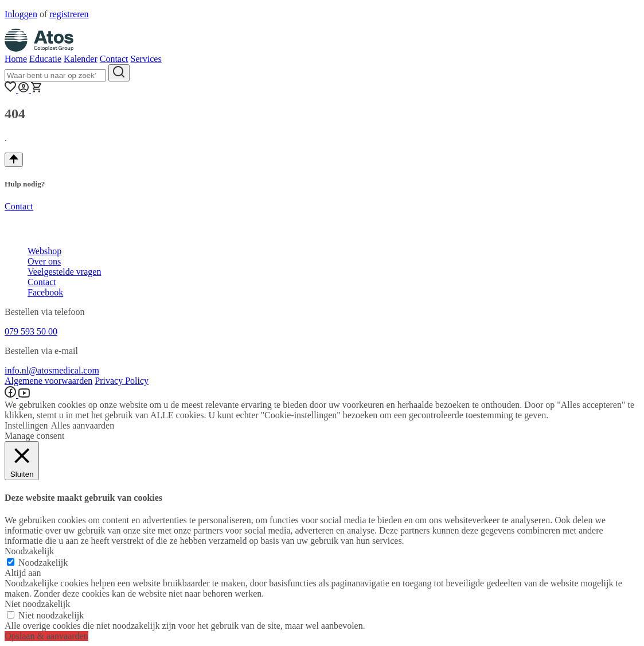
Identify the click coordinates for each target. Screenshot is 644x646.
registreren (69, 14)
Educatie (45, 59)
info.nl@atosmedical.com (52, 370)
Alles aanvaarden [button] (83, 425)
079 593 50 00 (31, 331)
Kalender (81, 59)
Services (146, 59)
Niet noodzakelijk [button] (37, 604)
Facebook (45, 292)
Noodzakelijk (43, 563)
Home (16, 59)
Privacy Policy (122, 381)
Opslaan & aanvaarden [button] (46, 636)
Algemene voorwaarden (48, 381)
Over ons (44, 261)
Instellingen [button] (26, 425)
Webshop (44, 251)
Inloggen (21, 14)
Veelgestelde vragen (64, 272)
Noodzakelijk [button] (29, 551)
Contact (114, 59)
